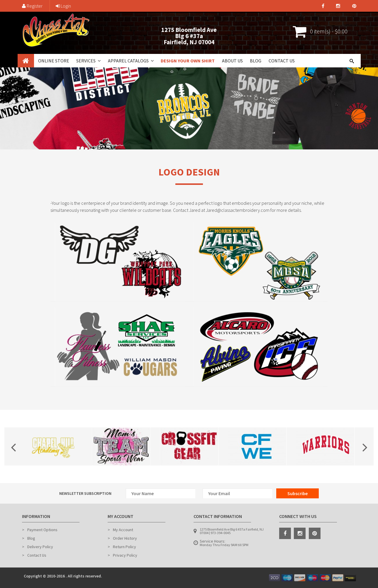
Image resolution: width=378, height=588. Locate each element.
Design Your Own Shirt (188, 61)
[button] (99, 61)
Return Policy (124, 547)
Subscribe (298, 493)
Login (63, 6)
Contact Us (282, 61)
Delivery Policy (40, 547)
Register (32, 6)
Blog (256, 61)
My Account (123, 530)
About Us (232, 61)
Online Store (54, 61)
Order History (125, 538)
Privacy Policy (125, 555)
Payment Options (42, 530)
